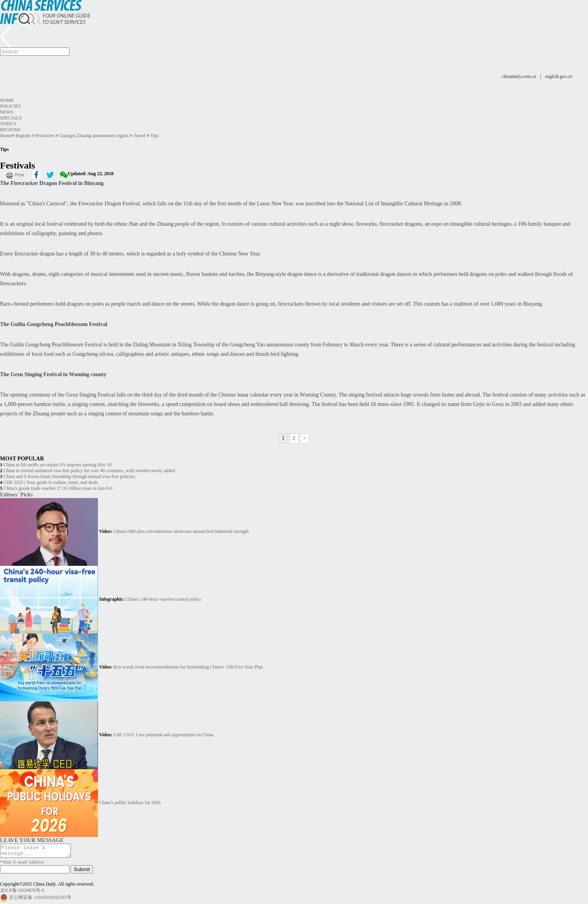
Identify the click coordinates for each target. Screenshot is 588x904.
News (7, 112)
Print (19, 175)
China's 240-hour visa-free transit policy (164, 599)
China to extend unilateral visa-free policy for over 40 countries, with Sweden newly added (89, 471)
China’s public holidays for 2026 (130, 803)
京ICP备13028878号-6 (22, 893)
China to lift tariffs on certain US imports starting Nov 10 (58, 465)
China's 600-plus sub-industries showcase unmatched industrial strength (181, 531)
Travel (139, 136)
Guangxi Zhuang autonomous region (94, 136)
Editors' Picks (16, 495)
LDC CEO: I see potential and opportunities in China (164, 735)
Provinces (45, 136)
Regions (10, 130)
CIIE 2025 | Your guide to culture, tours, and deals (51, 482)
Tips (155, 136)
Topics (8, 124)
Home (7, 100)
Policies (10, 106)
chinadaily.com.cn (519, 76)
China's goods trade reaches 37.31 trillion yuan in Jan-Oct (58, 488)
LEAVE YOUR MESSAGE (32, 840)
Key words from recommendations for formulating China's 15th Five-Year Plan (188, 667)
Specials (11, 118)
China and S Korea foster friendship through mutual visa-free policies (69, 476)
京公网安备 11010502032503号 (40, 900)
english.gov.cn (559, 76)
